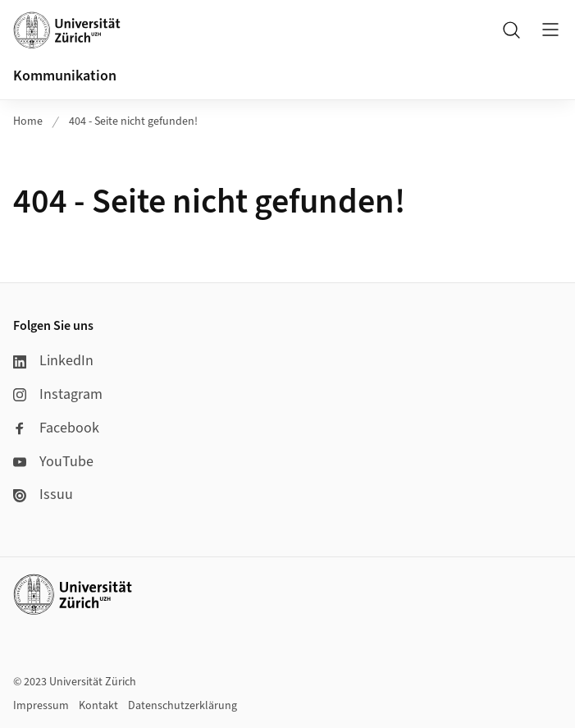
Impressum (41, 706)
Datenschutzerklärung (183, 706)
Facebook (56, 428)
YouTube (53, 462)
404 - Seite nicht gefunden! (133, 121)
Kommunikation (65, 76)
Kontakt (98, 706)
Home (28, 121)
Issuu (43, 494)
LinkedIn (53, 361)
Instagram (58, 394)
